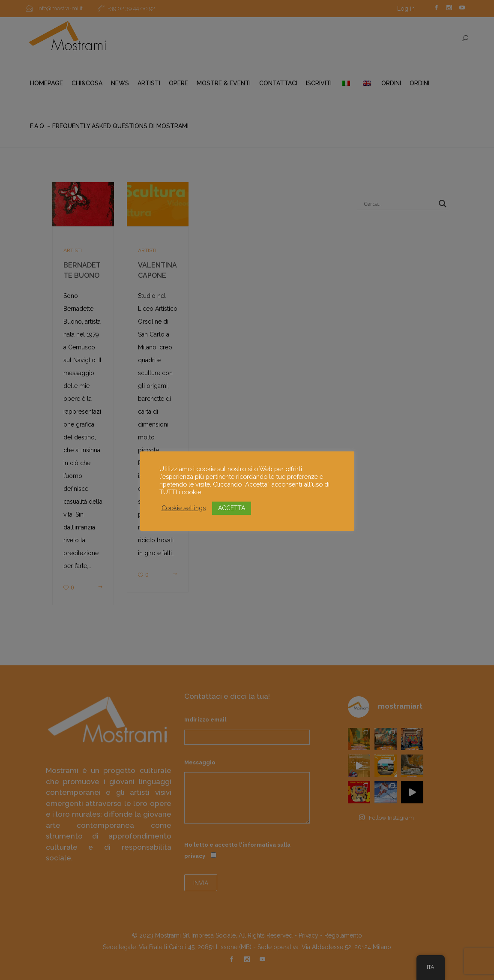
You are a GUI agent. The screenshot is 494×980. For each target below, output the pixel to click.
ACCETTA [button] (232, 508)
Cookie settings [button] (184, 508)
